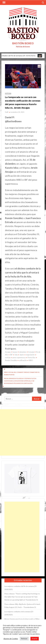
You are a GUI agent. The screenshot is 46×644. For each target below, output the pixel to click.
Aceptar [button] (35, 639)
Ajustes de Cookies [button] (11, 639)
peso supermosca (19, 357)
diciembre (23, 352)
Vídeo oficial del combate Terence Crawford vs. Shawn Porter (22, 373)
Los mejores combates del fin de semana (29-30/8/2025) (21, 588)
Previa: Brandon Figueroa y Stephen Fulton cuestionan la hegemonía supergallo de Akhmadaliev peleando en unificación (20, 381)
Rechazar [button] (24, 639)
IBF (11, 355)
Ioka (16, 355)
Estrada (31, 352)
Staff (7, 112)
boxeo (15, 352)
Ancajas (8, 352)
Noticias (8, 93)
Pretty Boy (32, 357)
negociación (30, 355)
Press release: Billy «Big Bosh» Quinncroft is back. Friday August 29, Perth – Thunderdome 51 (22, 606)
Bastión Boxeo (23, 43)
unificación (23, 360)
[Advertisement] (23, 432)
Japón (22, 355)
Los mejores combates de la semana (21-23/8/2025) (19, 613)
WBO (31, 360)
